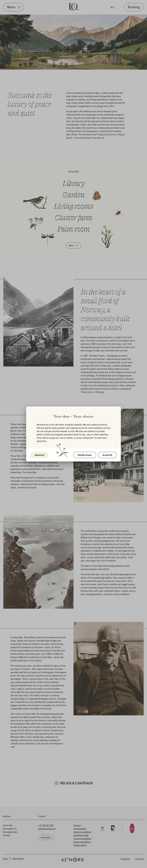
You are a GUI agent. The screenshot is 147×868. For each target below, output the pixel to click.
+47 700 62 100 (46, 825)
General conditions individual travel (82, 833)
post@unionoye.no (47, 829)
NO (112, 7)
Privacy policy (80, 845)
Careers (77, 825)
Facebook (140, 859)
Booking (134, 7)
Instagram (125, 859)
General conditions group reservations (82, 840)
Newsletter (46, 837)
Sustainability (80, 829)
